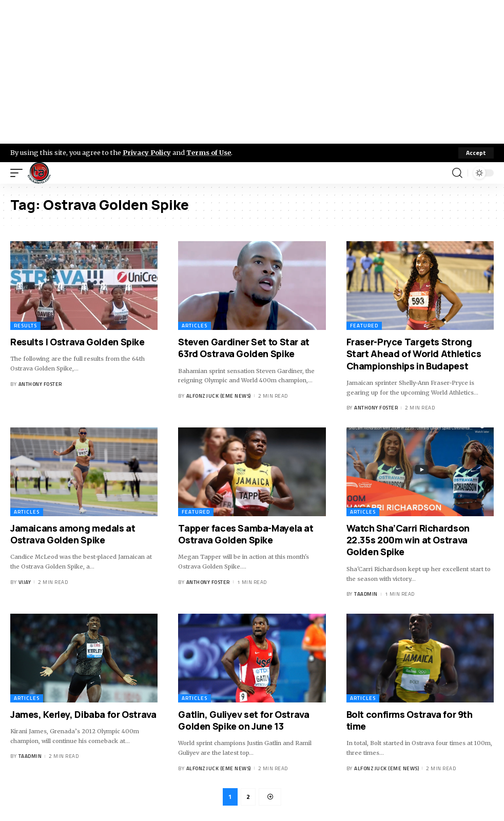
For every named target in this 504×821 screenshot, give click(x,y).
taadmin (366, 594)
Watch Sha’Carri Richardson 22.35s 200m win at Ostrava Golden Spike (408, 540)
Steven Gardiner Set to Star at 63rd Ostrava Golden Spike (244, 348)
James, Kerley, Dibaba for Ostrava (83, 714)
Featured (364, 326)
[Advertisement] (252, 72)
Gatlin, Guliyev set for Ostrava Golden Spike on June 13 (244, 720)
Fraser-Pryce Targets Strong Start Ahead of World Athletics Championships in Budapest (414, 354)
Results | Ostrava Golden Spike (77, 342)
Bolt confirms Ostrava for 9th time (410, 720)
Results (25, 326)
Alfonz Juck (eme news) (219, 396)
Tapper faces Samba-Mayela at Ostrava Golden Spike (246, 534)
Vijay (25, 582)
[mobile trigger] (19, 173)
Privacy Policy (147, 152)
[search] (457, 173)
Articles (195, 326)
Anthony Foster (40, 384)
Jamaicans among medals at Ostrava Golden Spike (73, 534)
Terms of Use (209, 152)
